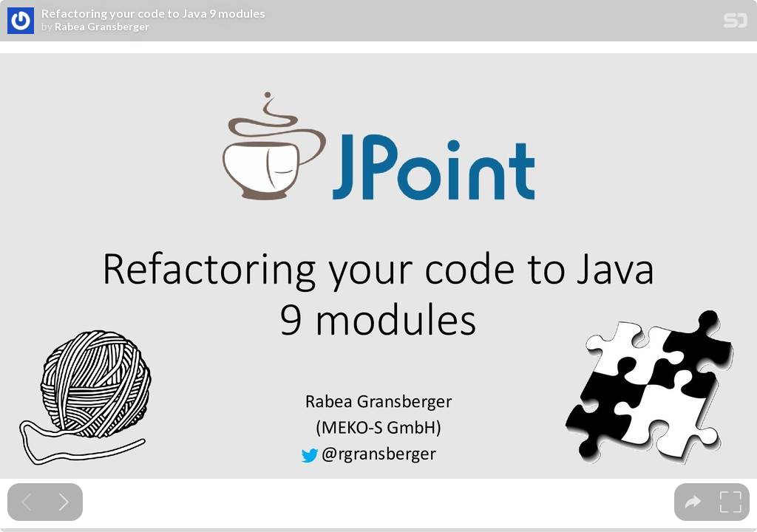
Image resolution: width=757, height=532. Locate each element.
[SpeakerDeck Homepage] (736, 23)
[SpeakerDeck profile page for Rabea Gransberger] (21, 21)
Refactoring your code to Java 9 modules (153, 13)
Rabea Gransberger (102, 27)
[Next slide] (64, 502)
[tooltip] (693, 502)
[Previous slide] (26, 502)
